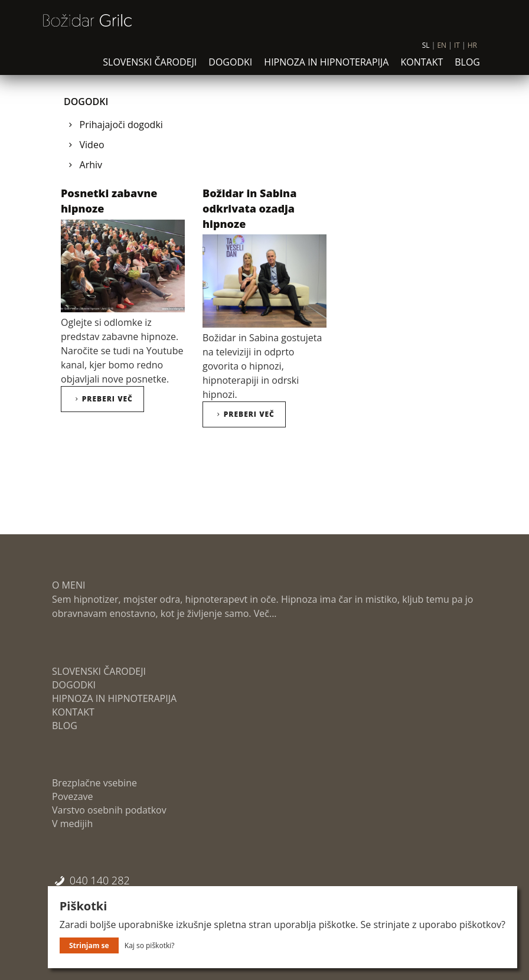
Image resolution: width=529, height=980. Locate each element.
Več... (264, 613)
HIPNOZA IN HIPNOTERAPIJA (326, 70)
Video (92, 145)
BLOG (467, 70)
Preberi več (102, 399)
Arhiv (91, 165)
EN (442, 53)
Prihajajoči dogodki (121, 125)
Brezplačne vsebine (94, 783)
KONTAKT (422, 70)
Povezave (73, 796)
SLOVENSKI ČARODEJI (150, 70)
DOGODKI (230, 70)
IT (457, 53)
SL (426, 53)
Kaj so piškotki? (150, 945)
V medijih (72, 824)
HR (472, 53)
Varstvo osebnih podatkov (109, 810)
